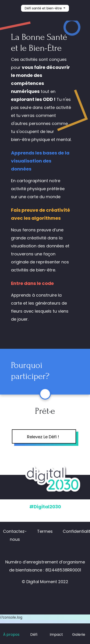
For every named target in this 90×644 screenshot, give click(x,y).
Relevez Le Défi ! (43, 437)
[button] (79, 8)
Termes (45, 531)
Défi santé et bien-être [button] (44, 8)
